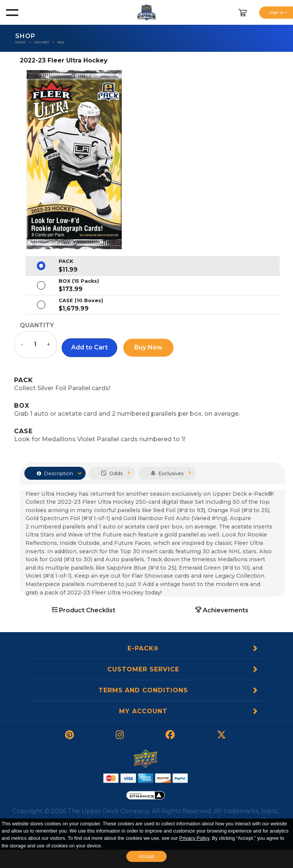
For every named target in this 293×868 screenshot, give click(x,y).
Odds (112, 473)
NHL (61, 42)
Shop (20, 42)
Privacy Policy (194, 838)
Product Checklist (84, 610)
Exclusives (167, 473)
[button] (89, 348)
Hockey (42, 42)
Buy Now (148, 347)
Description (55, 473)
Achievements (222, 610)
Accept (146, 856)
